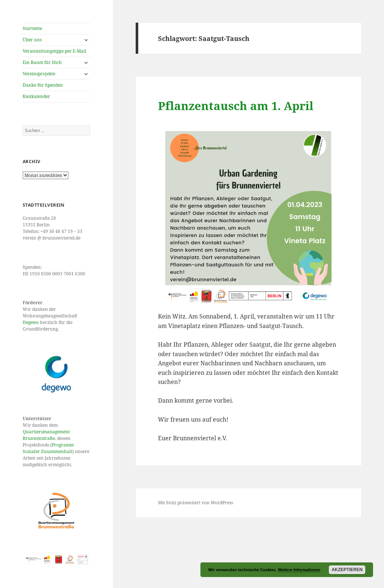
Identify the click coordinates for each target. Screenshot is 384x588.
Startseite (32, 28)
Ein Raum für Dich (42, 62)
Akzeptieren (347, 570)
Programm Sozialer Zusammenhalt (48, 448)
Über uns (32, 40)
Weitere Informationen (299, 570)
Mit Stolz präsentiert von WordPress (195, 503)
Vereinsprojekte (39, 74)
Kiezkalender (36, 96)
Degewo (31, 322)
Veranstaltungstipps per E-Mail (54, 51)
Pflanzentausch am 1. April (236, 106)
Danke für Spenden (43, 85)
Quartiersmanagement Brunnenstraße (46, 435)
